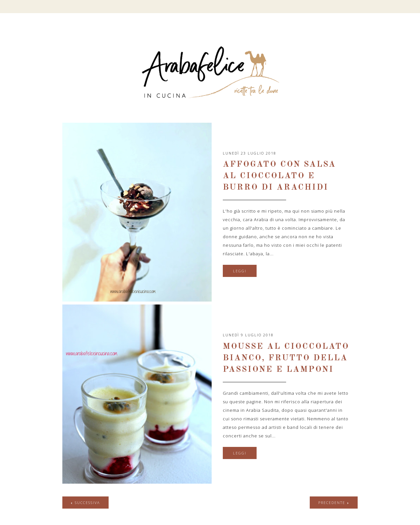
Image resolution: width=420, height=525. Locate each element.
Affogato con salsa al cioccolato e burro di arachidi (279, 176)
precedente (332, 503)
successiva (87, 503)
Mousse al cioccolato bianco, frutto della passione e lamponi (286, 358)
